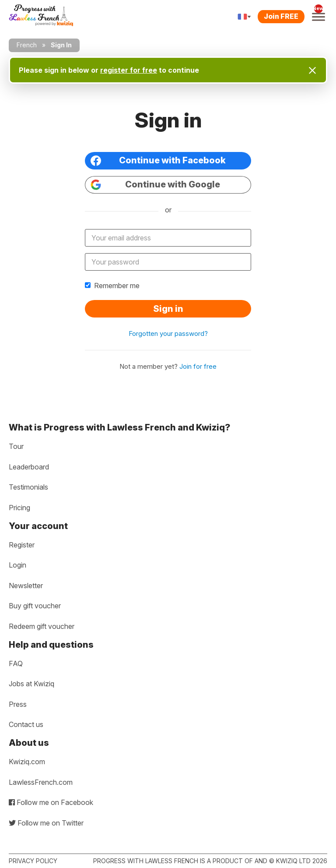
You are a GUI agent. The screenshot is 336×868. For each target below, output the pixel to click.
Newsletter (26, 586)
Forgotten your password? (168, 333)
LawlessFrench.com (41, 782)
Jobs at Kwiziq (31, 684)
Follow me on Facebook (51, 802)
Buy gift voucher (35, 606)
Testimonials (28, 487)
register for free (129, 70)
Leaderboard (29, 467)
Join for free (198, 366)
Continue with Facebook (158, 161)
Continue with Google (155, 185)
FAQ (16, 663)
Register (22, 545)
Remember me (112, 286)
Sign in (168, 309)
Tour (16, 446)
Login (17, 565)
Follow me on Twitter (46, 823)
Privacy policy (33, 861)
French (27, 45)
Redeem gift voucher (42, 626)
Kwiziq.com (27, 762)
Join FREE (281, 16)
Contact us (26, 724)
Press (18, 704)
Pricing (19, 508)
